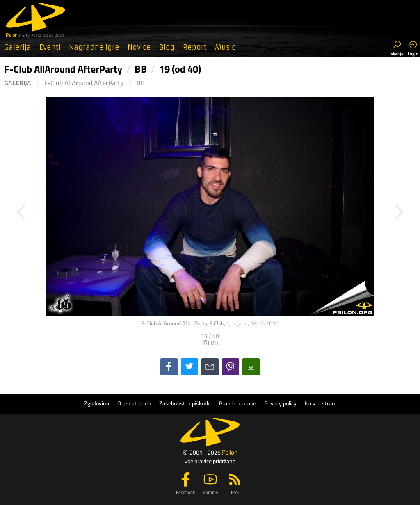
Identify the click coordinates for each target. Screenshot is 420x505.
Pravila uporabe (237, 403)
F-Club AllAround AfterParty (84, 83)
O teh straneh (134, 403)
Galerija (18, 47)
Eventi (50, 47)
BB (141, 83)
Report (195, 47)
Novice (139, 47)
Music (225, 47)
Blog (167, 47)
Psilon (230, 452)
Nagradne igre (94, 47)
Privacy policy (280, 403)
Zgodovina (97, 403)
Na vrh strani (321, 403)
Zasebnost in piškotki (185, 403)
